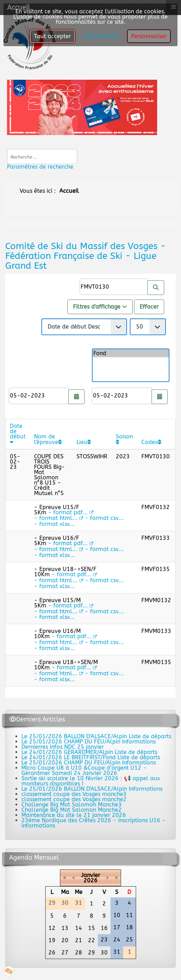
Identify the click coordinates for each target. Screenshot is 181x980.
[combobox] (42, 157)
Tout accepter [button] (52, 36)
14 (79, 928)
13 (65, 928)
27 (65, 953)
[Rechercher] (156, 288)
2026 (90, 880)
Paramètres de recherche (40, 167)
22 (92, 940)
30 (104, 953)
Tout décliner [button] (101, 36)
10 (117, 915)
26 (52, 953)
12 (52, 928)
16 (104, 928)
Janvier (90, 875)
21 (79, 940)
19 (52, 940)
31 (117, 952)
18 (129, 927)
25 (129, 940)
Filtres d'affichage (100, 307)
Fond (131, 353)
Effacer (149, 307)
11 (129, 915)
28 (79, 953)
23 (104, 940)
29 (92, 953)
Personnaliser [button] (149, 36)
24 (117, 940)
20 (65, 940)
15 (92, 928)
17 (117, 927)
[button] (9, 971)
